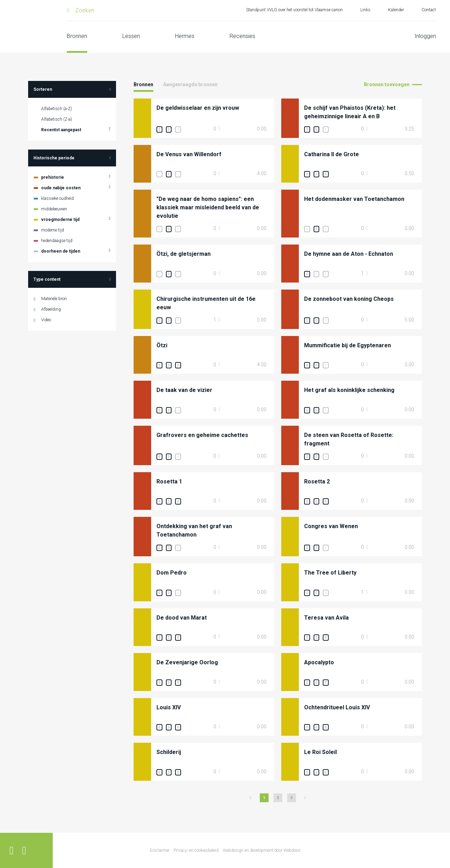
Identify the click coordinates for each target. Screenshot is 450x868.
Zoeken (85, 10)
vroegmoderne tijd (60, 220)
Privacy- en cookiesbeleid (196, 850)
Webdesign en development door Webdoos (262, 850)
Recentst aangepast (61, 130)
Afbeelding (51, 309)
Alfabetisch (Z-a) (57, 119)
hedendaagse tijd (57, 241)
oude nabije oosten (61, 188)
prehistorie (53, 177)
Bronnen (77, 36)
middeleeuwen (54, 209)
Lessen (131, 36)
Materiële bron (54, 299)
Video (46, 320)
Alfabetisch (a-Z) (57, 109)
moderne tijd (53, 230)
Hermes (185, 36)
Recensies (242, 36)
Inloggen (425, 36)
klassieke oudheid (57, 198)
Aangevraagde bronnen (190, 84)
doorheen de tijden (61, 251)
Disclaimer (160, 850)
